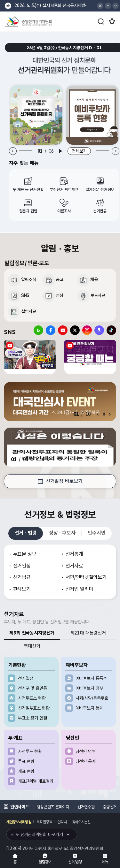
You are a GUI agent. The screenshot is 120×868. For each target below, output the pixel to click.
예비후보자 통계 (89, 708)
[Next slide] (115, 151)
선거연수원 (86, 807)
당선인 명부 (86, 751)
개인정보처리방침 (19, 822)
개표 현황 (26, 771)
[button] (108, 6)
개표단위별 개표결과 (36, 781)
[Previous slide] (13, 151)
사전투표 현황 (30, 751)
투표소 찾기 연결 (32, 718)
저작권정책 (44, 822)
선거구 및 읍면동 (32, 688)
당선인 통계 (86, 761)
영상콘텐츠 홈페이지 (53, 807)
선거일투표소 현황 (34, 708)
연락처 (62, 822)
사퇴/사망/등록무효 (92, 698)
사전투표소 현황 (32, 698)
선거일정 (25, 678)
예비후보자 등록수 (91, 678)
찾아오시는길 (81, 822)
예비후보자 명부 (89, 688)
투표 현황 (26, 761)
